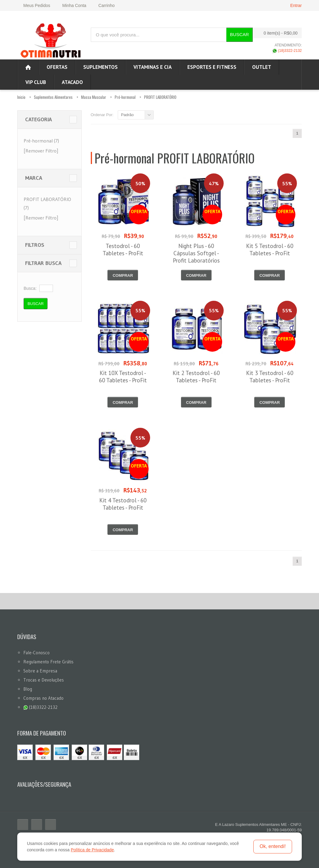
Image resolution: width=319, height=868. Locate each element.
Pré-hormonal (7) (41, 141)
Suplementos (100, 67)
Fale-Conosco (36, 653)
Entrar (296, 5)
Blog (28, 689)
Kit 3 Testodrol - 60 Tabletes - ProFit (270, 377)
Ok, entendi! (273, 846)
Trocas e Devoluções (44, 680)
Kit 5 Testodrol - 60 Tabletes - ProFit (270, 250)
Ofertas (57, 67)
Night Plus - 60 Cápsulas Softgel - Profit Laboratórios (196, 253)
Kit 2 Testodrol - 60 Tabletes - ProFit (196, 377)
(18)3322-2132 (287, 51)
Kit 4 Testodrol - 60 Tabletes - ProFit (123, 504)
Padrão (127, 115)
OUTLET (262, 67)
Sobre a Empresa (40, 671)
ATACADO (72, 82)
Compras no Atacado (43, 698)
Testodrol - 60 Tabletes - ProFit (123, 250)
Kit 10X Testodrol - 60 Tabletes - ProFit (123, 377)
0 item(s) (276, 33)
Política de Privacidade (92, 850)
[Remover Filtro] (41, 151)
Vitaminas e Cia (153, 67)
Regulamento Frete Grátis (48, 662)
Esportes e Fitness (212, 67)
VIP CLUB (36, 82)
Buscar (240, 34)
